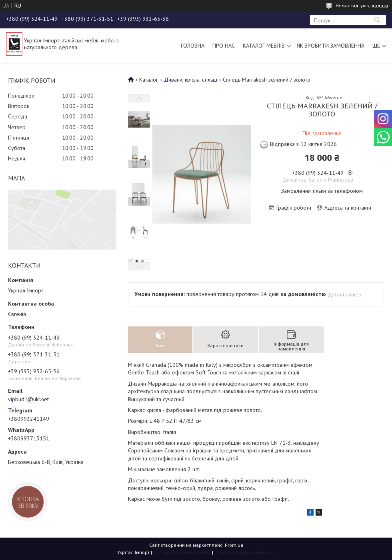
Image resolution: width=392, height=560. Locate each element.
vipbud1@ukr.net (28, 399)
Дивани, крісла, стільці (191, 80)
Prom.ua (234, 545)
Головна (193, 46)
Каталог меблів (264, 46)
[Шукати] (377, 20)
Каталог (149, 80)
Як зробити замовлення (331, 46)
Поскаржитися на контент (182, 552)
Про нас (224, 46)
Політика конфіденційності (245, 552)
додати (380, 5)
